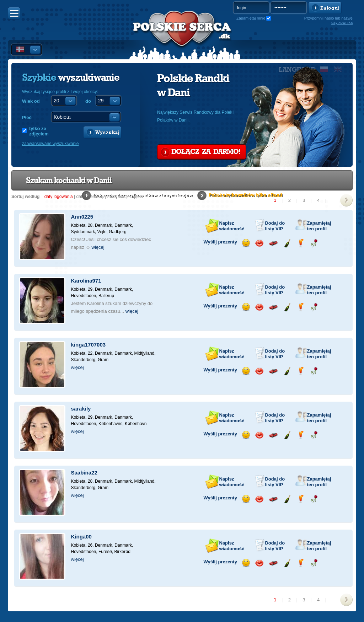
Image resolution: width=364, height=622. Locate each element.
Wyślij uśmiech (246, 243)
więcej (98, 247)
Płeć (27, 117)
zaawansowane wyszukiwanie (50, 144)
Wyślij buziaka (259, 243)
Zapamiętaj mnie (251, 18)
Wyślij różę (314, 243)
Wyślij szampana (287, 243)
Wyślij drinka (301, 243)
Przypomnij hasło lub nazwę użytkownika (328, 20)
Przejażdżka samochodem (273, 243)
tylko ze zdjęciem (39, 131)
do (88, 101)
